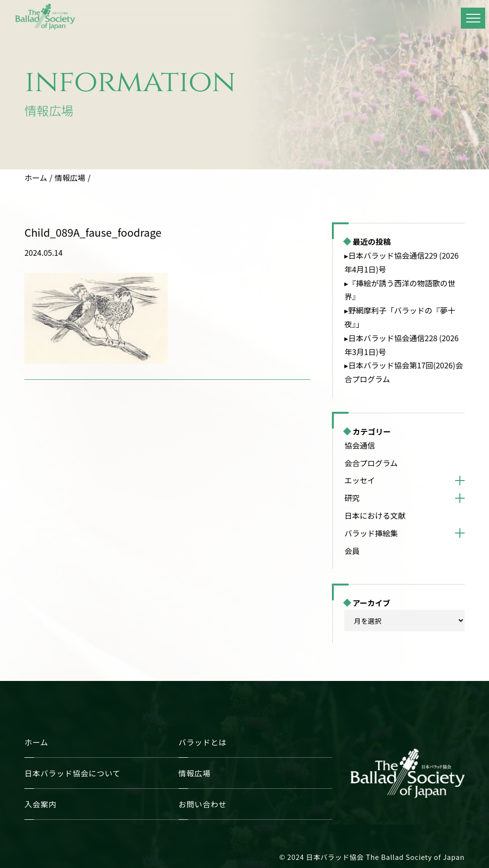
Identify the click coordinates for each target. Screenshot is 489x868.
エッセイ (360, 480)
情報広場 (70, 178)
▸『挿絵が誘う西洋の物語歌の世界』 (400, 290)
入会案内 (40, 804)
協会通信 (360, 445)
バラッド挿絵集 (371, 533)
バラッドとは (203, 742)
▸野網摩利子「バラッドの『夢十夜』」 (400, 317)
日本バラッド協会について (72, 773)
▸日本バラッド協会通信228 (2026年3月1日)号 (401, 345)
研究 (352, 498)
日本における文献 (375, 515)
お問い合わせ (203, 804)
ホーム (36, 178)
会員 (352, 551)
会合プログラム (371, 463)
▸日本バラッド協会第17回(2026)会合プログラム (404, 372)
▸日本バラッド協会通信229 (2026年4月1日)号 (401, 262)
